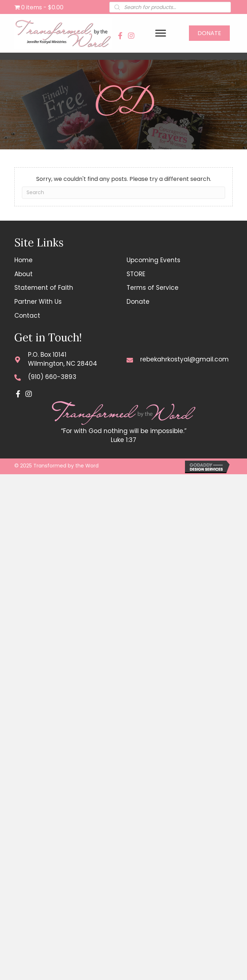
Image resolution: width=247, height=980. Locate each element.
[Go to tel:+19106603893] (18, 377)
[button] (120, 36)
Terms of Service (153, 288)
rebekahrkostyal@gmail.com (184, 359)
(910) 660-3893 (52, 377)
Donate (138, 302)
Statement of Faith (44, 288)
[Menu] (161, 33)
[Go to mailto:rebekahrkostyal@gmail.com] (130, 359)
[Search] (123, 193)
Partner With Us (38, 302)
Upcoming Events (153, 260)
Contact (27, 316)
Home (23, 260)
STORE (136, 274)
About (23, 274)
